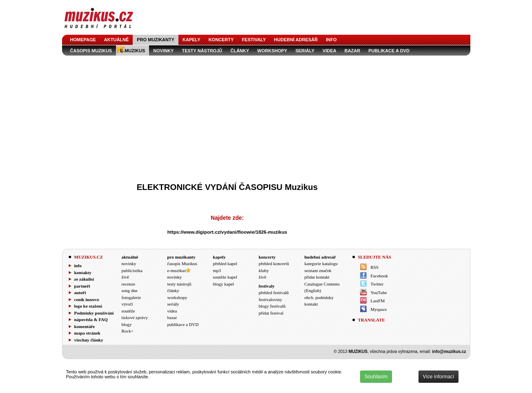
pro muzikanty (156, 40)
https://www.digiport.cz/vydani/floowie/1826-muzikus (227, 232)
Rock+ (128, 331)
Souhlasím (376, 377)
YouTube (379, 293)
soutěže (128, 311)
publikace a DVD (389, 51)
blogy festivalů (272, 306)
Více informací (439, 377)
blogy (127, 324)
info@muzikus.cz (449, 352)
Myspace (379, 309)
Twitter (377, 284)
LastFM (378, 301)
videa (329, 51)
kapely (191, 40)
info (331, 40)
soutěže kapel (225, 277)
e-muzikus (132, 51)
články (240, 51)
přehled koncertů (274, 263)
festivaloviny (270, 299)
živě (125, 277)
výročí (127, 304)
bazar (353, 51)
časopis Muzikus (91, 51)
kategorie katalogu (321, 263)
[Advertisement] (266, 117)
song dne (130, 290)
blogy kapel (224, 284)
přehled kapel (225, 263)
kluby (264, 270)
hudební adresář (296, 40)
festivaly (254, 40)
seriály (305, 51)
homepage (83, 40)
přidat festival (271, 313)
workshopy (272, 51)
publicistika (132, 270)
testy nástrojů (202, 51)
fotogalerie (131, 297)
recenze (129, 284)
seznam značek (318, 270)
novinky (163, 51)
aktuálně (117, 40)
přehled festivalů (274, 293)
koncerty (221, 40)
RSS (375, 267)
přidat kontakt (317, 277)
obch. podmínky (319, 297)
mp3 (217, 270)
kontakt (311, 304)
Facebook (380, 276)
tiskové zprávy (135, 317)
